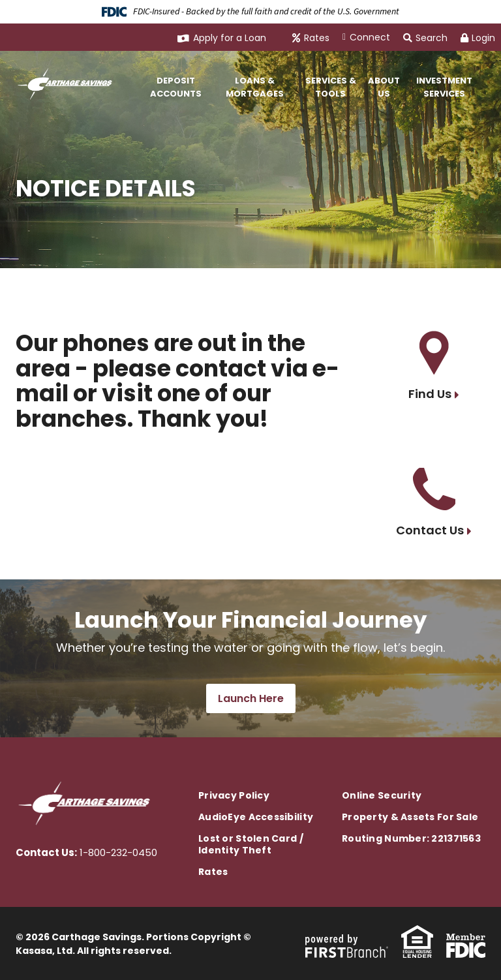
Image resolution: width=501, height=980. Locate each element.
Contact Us (430, 530)
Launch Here (251, 698)
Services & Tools (331, 87)
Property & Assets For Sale (410, 817)
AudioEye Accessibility (256, 817)
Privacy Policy (234, 795)
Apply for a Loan (230, 38)
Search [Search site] (425, 38)
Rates (317, 38)
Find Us (430, 394)
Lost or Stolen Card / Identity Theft (251, 844)
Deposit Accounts (176, 87)
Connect (370, 37)
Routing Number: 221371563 (411, 838)
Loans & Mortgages (255, 87)
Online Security (382, 795)
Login (478, 38)
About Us (384, 87)
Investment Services (444, 87)
